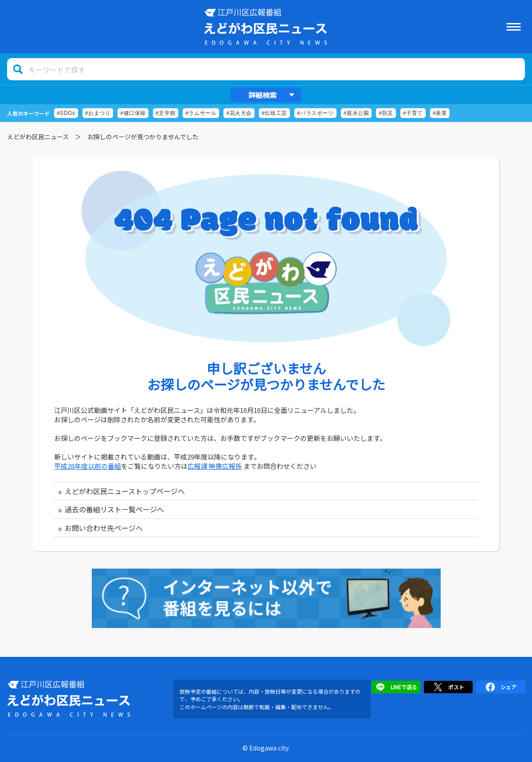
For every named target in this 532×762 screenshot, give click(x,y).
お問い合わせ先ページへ (104, 528)
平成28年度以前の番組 (88, 466)
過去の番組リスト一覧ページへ (114, 509)
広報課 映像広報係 (215, 466)
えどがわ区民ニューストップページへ (125, 491)
